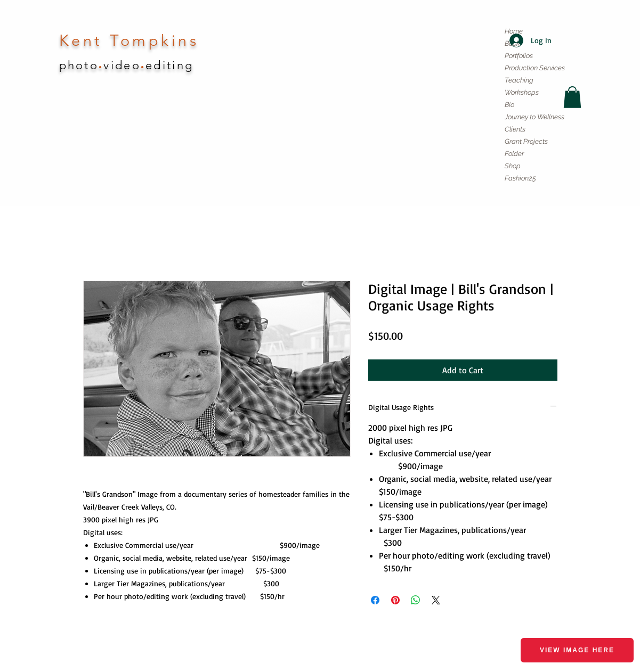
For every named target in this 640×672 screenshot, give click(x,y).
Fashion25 (520, 178)
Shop (513, 166)
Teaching (519, 80)
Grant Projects (526, 141)
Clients (515, 129)
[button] (572, 97)
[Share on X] (436, 600)
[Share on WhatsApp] (416, 600)
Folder (514, 154)
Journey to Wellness (534, 117)
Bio (509, 105)
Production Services (535, 68)
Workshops (522, 92)
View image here (577, 650)
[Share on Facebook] (375, 600)
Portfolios (519, 56)
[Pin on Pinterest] (395, 600)
